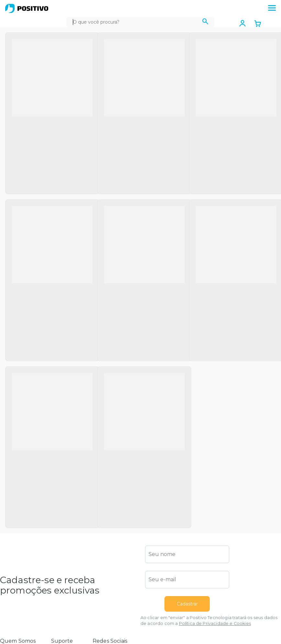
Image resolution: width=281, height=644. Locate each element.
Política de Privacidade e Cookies (215, 623)
